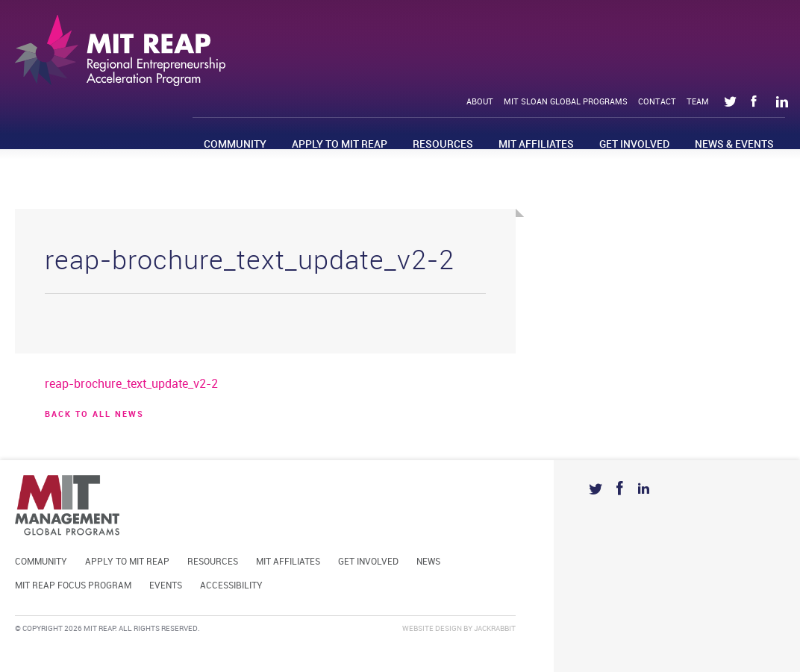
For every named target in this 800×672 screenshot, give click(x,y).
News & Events (734, 144)
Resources (443, 144)
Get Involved (634, 144)
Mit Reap (120, 50)
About (480, 102)
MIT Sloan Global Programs (566, 102)
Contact (657, 102)
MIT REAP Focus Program (73, 586)
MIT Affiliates (536, 144)
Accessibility (231, 586)
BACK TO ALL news (94, 415)
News (428, 562)
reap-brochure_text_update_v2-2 (131, 384)
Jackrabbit (495, 629)
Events (166, 586)
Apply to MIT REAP (340, 144)
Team (698, 102)
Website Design (432, 629)
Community (235, 144)
